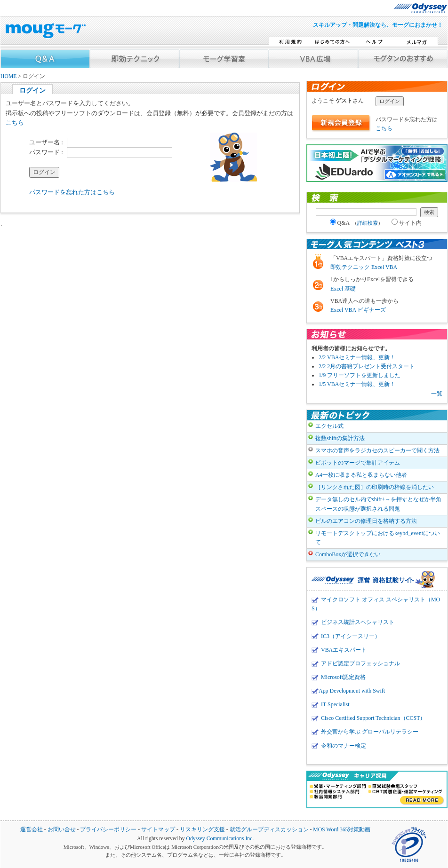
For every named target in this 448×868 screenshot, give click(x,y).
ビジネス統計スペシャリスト (358, 622)
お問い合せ (62, 830)
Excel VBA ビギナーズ (358, 310)
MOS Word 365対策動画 (342, 830)
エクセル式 (329, 426)
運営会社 (32, 830)
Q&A (357, 223)
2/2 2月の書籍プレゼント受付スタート (367, 366)
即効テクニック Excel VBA (364, 267)
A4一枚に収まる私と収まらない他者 (361, 475)
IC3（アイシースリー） (351, 636)
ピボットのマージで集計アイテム (358, 463)
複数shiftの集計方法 (340, 438)
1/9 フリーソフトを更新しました (360, 375)
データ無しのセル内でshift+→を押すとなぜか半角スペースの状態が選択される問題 (378, 504)
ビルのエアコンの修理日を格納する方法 (366, 521)
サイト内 (407, 223)
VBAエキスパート (344, 650)
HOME (8, 76)
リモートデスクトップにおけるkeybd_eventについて (378, 538)
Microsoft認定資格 (343, 677)
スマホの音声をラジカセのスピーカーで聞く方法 (377, 450)
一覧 (437, 394)
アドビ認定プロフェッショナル (360, 663)
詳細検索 (368, 223)
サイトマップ (158, 830)
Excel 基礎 (343, 289)
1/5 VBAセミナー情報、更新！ (357, 384)
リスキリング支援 (202, 830)
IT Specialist (335, 704)
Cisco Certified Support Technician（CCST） (373, 718)
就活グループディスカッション (269, 830)
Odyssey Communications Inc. (220, 839)
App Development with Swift (352, 691)
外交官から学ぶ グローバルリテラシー (370, 732)
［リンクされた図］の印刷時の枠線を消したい (375, 487)
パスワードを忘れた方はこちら (72, 192)
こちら (15, 122)
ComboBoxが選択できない (348, 554)
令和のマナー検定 (344, 746)
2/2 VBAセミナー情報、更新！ (357, 357)
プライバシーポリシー (108, 830)
